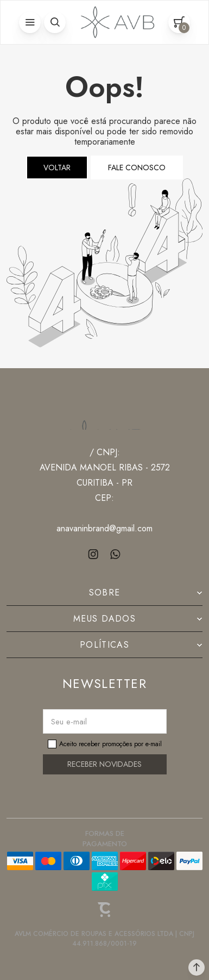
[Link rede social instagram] (94, 554)
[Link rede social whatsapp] (115, 554)
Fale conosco (137, 168)
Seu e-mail (69, 722)
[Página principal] (115, 22)
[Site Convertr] (105, 910)
